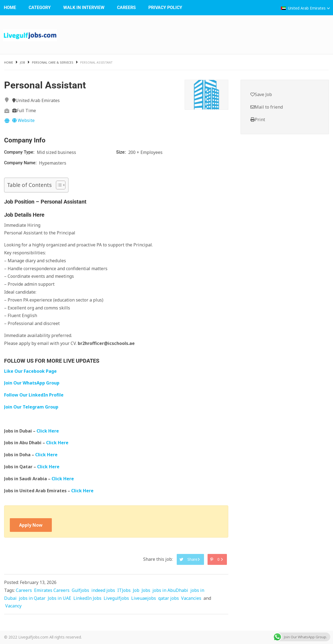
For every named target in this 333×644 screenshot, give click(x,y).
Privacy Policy (165, 8)
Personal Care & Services (53, 62)
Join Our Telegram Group (31, 407)
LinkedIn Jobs (87, 598)
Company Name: (21, 163)
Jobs (146, 590)
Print (258, 120)
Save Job (261, 94)
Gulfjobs (80, 590)
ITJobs (124, 590)
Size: (121, 152)
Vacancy (13, 606)
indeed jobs (103, 590)
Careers (126, 8)
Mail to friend (267, 107)
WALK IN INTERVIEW (84, 8)
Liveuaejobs (144, 598)
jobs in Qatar (32, 598)
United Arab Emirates (305, 8)
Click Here (48, 431)
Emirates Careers (52, 590)
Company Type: (20, 152)
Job (22, 62)
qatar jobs (169, 598)
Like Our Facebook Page (30, 371)
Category (40, 8)
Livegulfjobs (116, 598)
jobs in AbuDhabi (170, 590)
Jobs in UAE (59, 598)
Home (9, 62)
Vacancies (191, 598)
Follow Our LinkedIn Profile (34, 395)
